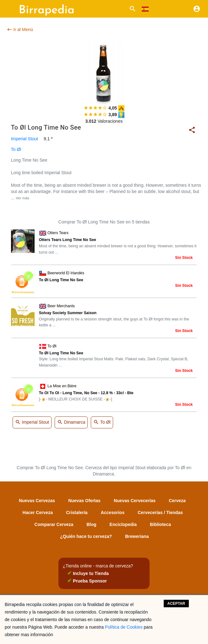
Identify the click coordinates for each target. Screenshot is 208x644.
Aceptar (176, 604)
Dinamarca (71, 423)
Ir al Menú (20, 30)
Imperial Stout (25, 139)
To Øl (16, 149)
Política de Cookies (124, 627)
